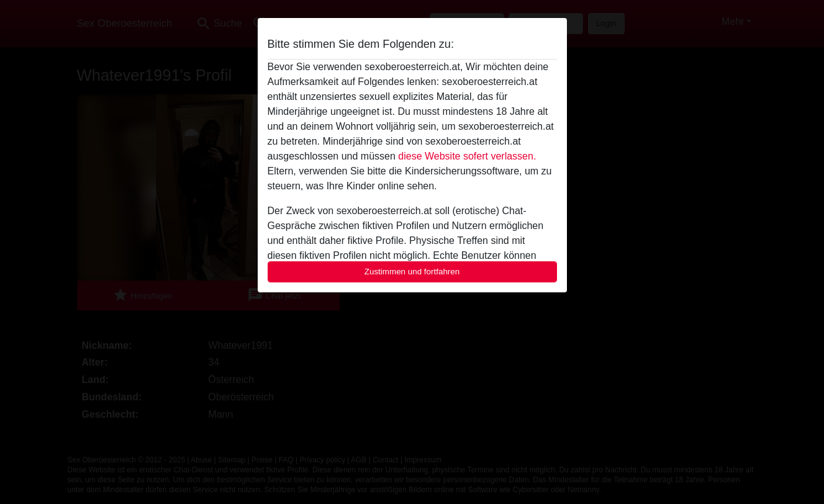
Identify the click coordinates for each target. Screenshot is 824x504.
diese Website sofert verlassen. (467, 156)
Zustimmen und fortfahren (412, 272)
